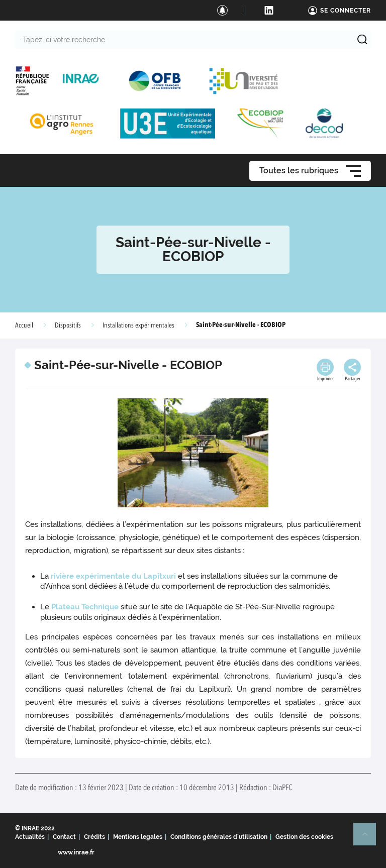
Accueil (24, 325)
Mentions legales (138, 837)
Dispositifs (68, 325)
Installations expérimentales (138, 325)
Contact (64, 837)
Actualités (30, 837)
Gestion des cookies (304, 837)
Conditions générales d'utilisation (219, 837)
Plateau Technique (85, 607)
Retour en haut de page (369, 838)
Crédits (94, 837)
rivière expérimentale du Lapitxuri (112, 576)
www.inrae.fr (76, 852)
